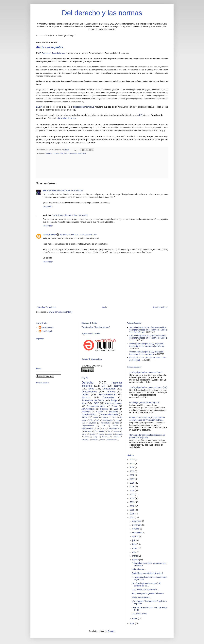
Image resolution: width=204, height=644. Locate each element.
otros (102, 440)
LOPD (96, 403)
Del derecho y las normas (102, 13)
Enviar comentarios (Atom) (60, 312)
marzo (135, 556)
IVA (98, 420)
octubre (136, 529)
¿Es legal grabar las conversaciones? (146, 372)
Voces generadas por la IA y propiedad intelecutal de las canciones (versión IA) (147, 345)
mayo (135, 548)
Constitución (109, 389)
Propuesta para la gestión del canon (148, 593)
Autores (49, 154)
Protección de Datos (93, 400)
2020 (132, 467)
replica (110, 434)
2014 (132, 491)
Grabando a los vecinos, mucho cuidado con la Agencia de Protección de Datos (147, 419)
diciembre (137, 521)
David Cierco (58, 53)
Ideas (87, 437)
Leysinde (93, 423)
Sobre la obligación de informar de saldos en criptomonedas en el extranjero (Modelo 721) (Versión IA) (148, 330)
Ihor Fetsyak (47, 331)
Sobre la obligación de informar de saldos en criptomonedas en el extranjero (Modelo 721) (148, 338)
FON (91, 420)
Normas (118, 386)
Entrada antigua (160, 307)
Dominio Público (89, 414)
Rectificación (107, 420)
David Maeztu (49, 235)
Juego (95, 437)
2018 (132, 475)
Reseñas (116, 437)
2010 (132, 506)
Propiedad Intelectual (77, 154)
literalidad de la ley (67, 118)
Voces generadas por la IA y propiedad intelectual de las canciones (146, 353)
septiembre (137, 533)
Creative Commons (114, 403)
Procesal (104, 409)
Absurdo (86, 397)
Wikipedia (85, 440)
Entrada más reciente (46, 307)
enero (135, 618)
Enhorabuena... (139, 569)
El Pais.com (45, 53)
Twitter (96, 417)
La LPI (39, 107)
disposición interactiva (84, 107)
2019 (132, 471)
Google (100, 412)
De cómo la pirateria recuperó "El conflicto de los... (146, 585)
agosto (136, 536)
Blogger (111, 631)
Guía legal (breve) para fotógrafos (144, 402)
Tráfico (115, 426)
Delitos (85, 394)
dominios (94, 440)
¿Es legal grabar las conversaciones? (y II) (148, 387)
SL (104, 428)
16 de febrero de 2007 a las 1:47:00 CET (70, 215)
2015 (132, 487)
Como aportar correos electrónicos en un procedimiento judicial (147, 436)
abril (134, 552)
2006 (132, 623)
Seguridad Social (116, 428)
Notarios (93, 434)
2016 (132, 483)
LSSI (66, 154)
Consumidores (89, 392)
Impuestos (113, 412)
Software (88, 431)
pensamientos (112, 440)
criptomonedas (87, 428)
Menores (105, 437)
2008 (132, 514)
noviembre (137, 525)
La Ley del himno (139, 614)
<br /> (58, 409)
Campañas (108, 397)
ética (84, 403)
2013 (132, 494)
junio (135, 544)
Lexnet (84, 434)
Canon (115, 406)
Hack (118, 420)
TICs (103, 426)
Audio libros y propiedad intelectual (147, 573)
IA (98, 428)
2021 (132, 463)
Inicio (104, 307)
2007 (132, 518)
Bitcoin (84, 417)
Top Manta (100, 431)
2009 (132, 510)
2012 (132, 498)
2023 (132, 460)
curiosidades (105, 423)
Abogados (86, 412)
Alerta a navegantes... (51, 47)
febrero (136, 560)
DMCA (105, 417)
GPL (114, 417)
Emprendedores (88, 426)
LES (83, 423)
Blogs (114, 400)
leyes (91, 389)
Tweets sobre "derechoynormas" (96, 327)
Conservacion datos (96, 406)
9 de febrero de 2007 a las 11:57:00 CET (65, 190)
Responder (48, 207)
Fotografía (119, 434)
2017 (132, 479)
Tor (109, 431)
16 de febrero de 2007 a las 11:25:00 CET (78, 235)
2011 (132, 502)
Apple (117, 423)
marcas (117, 431)
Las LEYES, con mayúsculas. (145, 590)
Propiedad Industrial (109, 414)
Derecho (56, 154)
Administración (88, 409)
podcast (101, 434)
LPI (141, 115)
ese (45, 190)
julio (134, 540)
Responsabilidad (107, 394)
